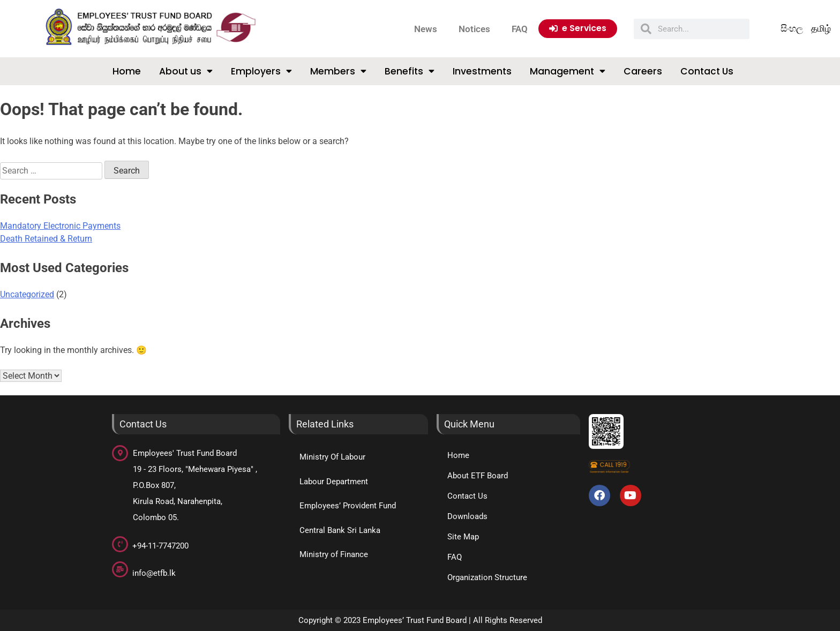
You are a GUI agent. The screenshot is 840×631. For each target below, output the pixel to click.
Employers (261, 71)
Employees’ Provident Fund (348, 506)
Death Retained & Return (46, 239)
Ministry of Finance (334, 554)
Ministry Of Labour (332, 457)
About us (186, 71)
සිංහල (792, 28)
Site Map (463, 537)
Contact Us (707, 71)
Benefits (410, 71)
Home (127, 71)
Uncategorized (27, 294)
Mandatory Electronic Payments (60, 226)
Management (568, 71)
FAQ (520, 29)
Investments (482, 71)
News (426, 29)
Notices (474, 29)
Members (338, 71)
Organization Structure (487, 577)
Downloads (467, 516)
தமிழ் (821, 28)
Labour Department (334, 482)
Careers (643, 71)
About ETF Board (478, 476)
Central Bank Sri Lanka (340, 530)
